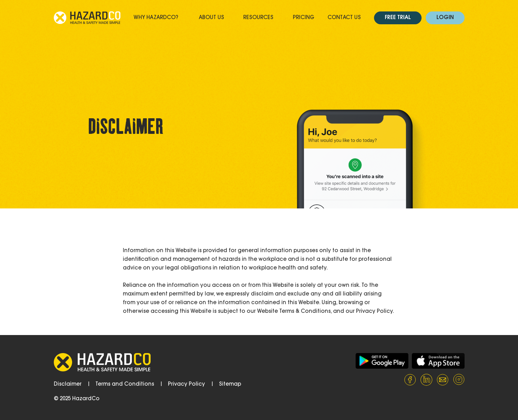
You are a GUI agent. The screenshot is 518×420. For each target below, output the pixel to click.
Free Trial (398, 18)
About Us (211, 18)
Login (445, 18)
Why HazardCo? (156, 18)
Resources (258, 18)
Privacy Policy (186, 384)
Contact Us (344, 18)
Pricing (304, 18)
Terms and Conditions (125, 384)
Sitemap (230, 384)
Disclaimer (68, 384)
